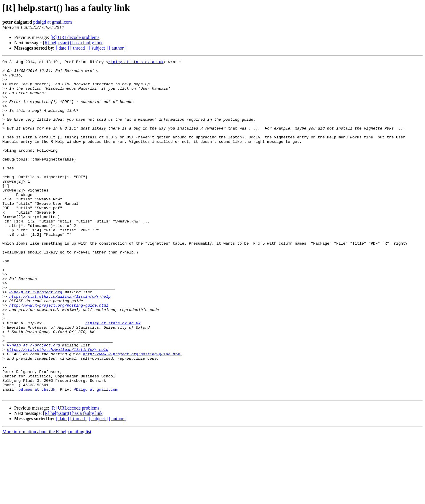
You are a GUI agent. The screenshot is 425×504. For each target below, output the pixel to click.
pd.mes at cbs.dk (37, 456)
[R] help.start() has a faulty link (73, 43)
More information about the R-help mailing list (47, 499)
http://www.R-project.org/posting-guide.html (59, 355)
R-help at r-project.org (36, 339)
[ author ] (118, 48)
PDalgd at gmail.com (96, 456)
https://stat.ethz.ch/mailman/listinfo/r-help (60, 344)
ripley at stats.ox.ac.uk (136, 63)
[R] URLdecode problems (75, 37)
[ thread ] (79, 48)
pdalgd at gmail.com (53, 22)
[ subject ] (98, 48)
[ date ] (62, 48)
